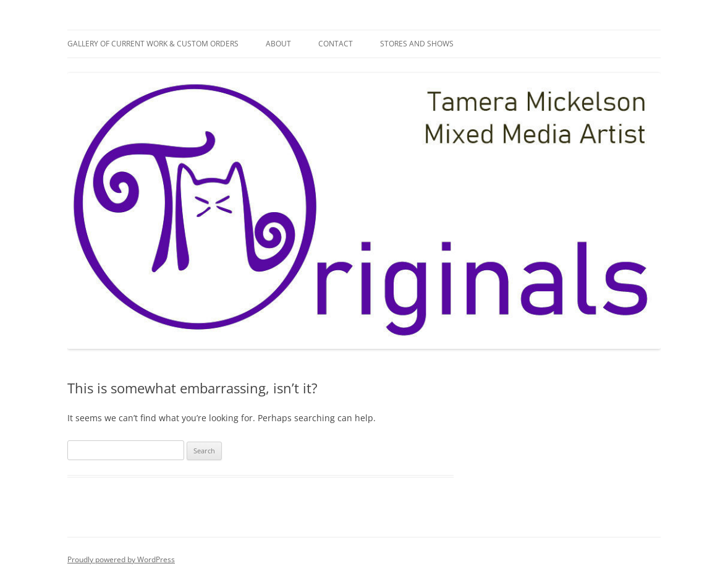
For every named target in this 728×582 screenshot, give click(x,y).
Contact (336, 44)
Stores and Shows (417, 44)
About (278, 44)
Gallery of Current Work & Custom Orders (153, 44)
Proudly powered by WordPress (121, 559)
